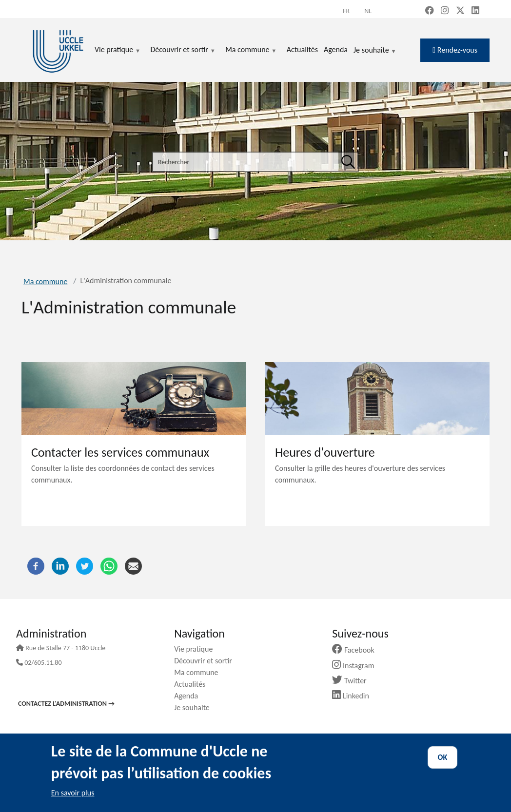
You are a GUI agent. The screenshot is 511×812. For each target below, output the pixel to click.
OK (443, 757)
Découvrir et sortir (207, 661)
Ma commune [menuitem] (251, 50)
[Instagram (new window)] (445, 11)
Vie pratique (197, 649)
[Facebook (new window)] (430, 11)
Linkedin (354, 696)
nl (368, 11)
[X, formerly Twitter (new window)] (460, 11)
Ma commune (45, 281)
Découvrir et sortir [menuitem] (183, 50)
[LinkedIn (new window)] (475, 11)
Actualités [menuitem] (302, 49)
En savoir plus (73, 793)
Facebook (357, 650)
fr (346, 11)
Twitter (353, 681)
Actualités (193, 684)
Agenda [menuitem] (336, 49)
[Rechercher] (348, 162)
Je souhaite (375, 51)
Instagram (357, 666)
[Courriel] (133, 566)
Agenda (190, 696)
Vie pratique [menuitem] (118, 50)
